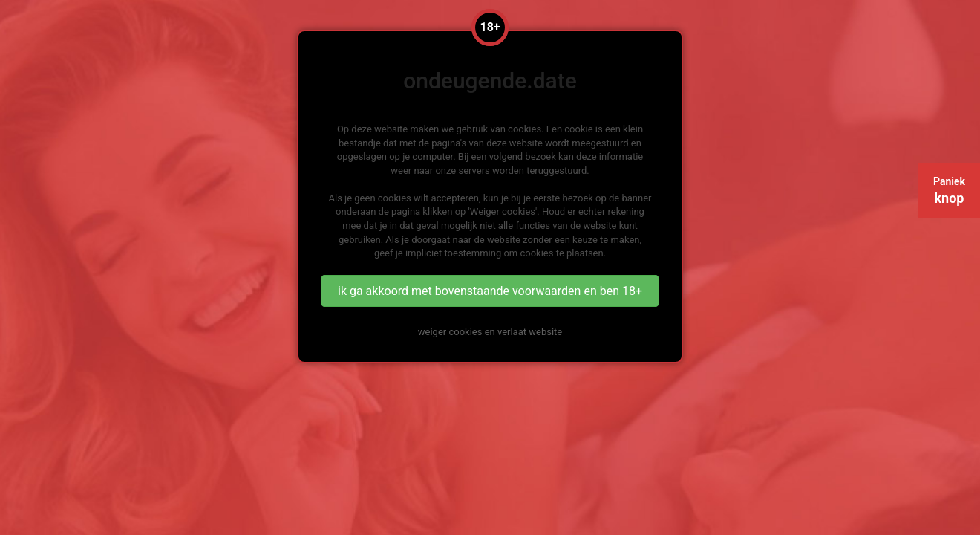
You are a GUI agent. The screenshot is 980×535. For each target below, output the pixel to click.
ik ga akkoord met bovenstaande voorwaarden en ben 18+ (490, 291)
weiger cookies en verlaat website (490, 332)
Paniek (949, 191)
